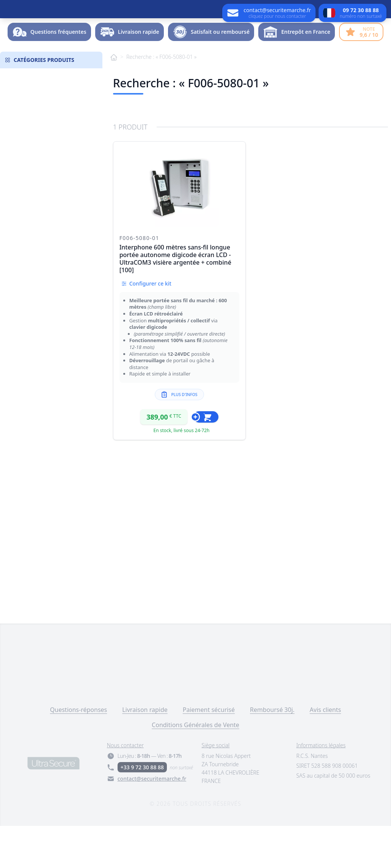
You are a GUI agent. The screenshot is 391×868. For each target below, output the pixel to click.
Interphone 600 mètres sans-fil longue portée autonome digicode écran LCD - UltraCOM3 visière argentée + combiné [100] (175, 301)
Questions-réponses (79, 752)
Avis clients (326, 752)
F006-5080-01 (139, 280)
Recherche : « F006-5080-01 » (161, 99)
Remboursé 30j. (272, 752)
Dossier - (358, 51)
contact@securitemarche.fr (152, 821)
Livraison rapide (145, 752)
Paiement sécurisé (209, 752)
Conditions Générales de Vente (195, 767)
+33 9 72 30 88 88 (142, 809)
